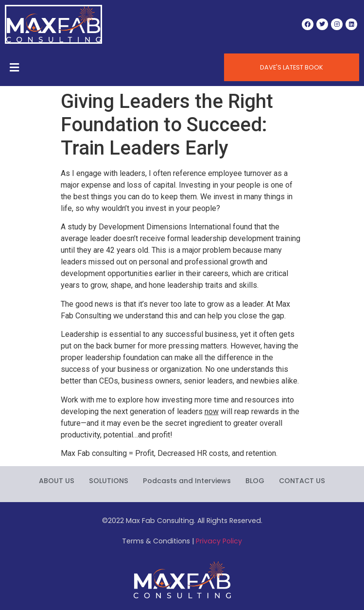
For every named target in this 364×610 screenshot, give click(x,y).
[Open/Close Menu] (14, 67)
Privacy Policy (219, 541)
